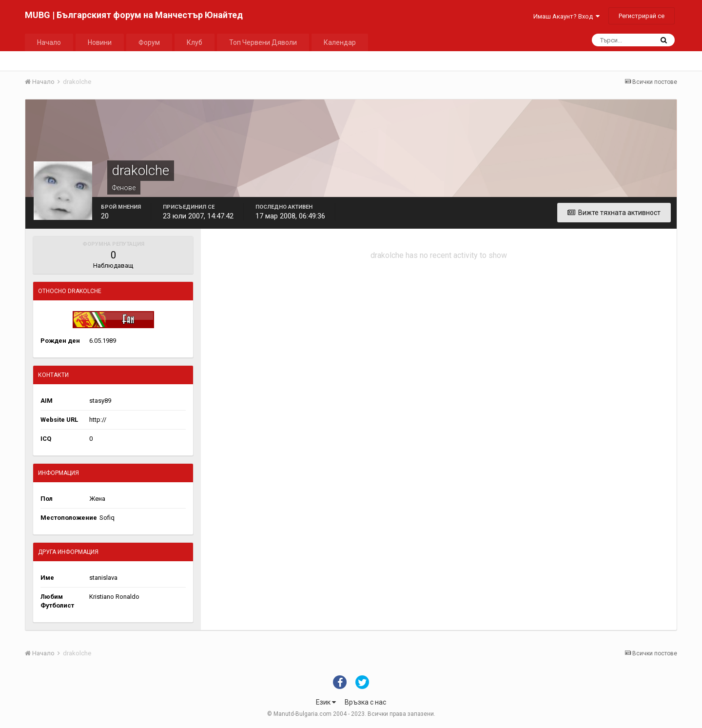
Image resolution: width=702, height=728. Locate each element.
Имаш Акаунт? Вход (566, 16)
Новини (100, 42)
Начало (49, 42)
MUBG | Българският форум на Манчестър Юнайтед (134, 15)
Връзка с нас (365, 702)
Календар (340, 42)
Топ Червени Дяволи (263, 42)
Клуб (195, 42)
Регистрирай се (642, 16)
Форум (149, 42)
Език (326, 702)
